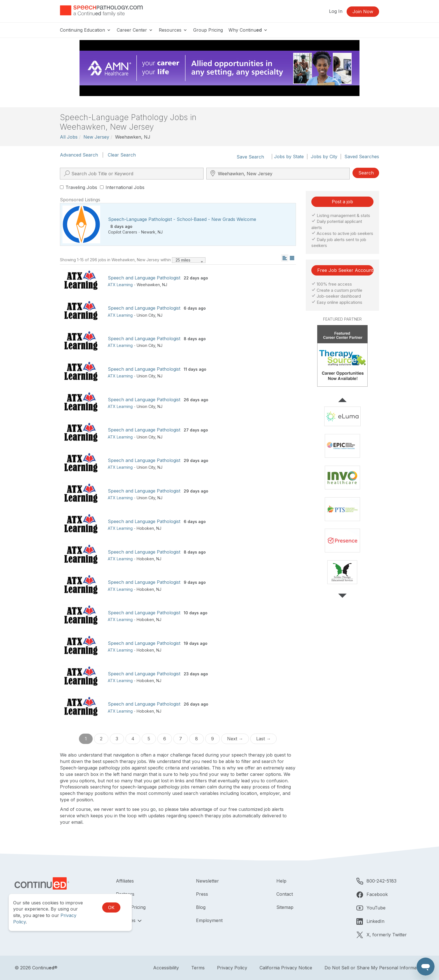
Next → (235, 739)
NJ (160, 232)
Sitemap (285, 907)
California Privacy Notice (286, 968)
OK (111, 907)
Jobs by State (289, 157)
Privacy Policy (232, 968)
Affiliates (125, 881)
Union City (146, 315)
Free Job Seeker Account (345, 270)
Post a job (342, 202)
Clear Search (122, 155)
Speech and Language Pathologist (144, 278)
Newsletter (207, 881)
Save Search (250, 157)
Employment (209, 920)
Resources (173, 30)
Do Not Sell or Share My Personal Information (374, 968)
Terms (198, 968)
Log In (336, 11)
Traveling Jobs (79, 187)
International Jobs (122, 187)
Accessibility (166, 968)
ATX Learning (120, 285)
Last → (263, 739)
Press (202, 894)
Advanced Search (79, 155)
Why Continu (248, 30)
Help (281, 881)
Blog (201, 907)
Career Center (135, 30)
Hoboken (145, 528)
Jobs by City (324, 157)
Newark (148, 232)
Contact (285, 894)
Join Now (363, 11)
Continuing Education (86, 30)
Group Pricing (208, 30)
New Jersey (96, 137)
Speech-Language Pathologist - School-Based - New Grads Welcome (182, 219)
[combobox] (189, 260)
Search (366, 173)
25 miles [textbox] (183, 260)
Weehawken (148, 285)
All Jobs (69, 137)
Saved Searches (362, 157)
